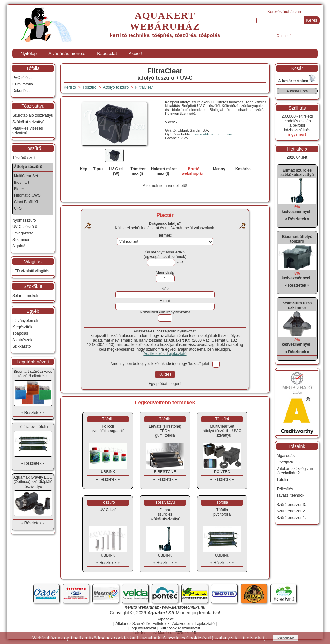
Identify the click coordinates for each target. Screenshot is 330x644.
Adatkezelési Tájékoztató (165, 354)
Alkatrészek (22, 340)
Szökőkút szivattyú (28, 122)
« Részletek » (108, 479)
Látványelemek (25, 321)
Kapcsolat (107, 54)
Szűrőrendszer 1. (291, 518)
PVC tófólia (22, 78)
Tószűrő (33, 148)
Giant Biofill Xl (26, 202)
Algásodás (286, 456)
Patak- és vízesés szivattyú (28, 131)
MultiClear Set (26, 176)
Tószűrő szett (24, 158)
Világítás (33, 262)
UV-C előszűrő (25, 227)
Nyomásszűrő (24, 220)
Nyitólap (29, 54)
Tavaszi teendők (290, 495)
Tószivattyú (33, 106)
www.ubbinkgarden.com (214, 134)
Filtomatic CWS (27, 195)
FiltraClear (144, 87)
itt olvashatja (255, 638)
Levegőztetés (288, 462)
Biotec (19, 189)
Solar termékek (25, 296)
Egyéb (33, 311)
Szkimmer (21, 240)
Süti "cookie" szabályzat (180, 628)
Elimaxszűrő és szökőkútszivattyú (165, 514)
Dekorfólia (21, 91)
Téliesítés (285, 489)
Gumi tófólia (23, 84)
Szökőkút (33, 286)
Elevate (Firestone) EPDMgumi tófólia (165, 431)
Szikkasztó (21, 346)
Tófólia (33, 68)
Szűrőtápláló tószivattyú (33, 115)
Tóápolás (20, 333)
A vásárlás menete (67, 54)
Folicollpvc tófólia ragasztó (108, 429)
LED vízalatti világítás (31, 271)
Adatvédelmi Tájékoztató (194, 624)
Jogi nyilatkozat (143, 628)
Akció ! (135, 54)
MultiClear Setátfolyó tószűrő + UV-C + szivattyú (222, 431)
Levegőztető (23, 233)
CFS (18, 208)
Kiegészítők (22, 327)
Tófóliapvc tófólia (222, 512)
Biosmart (21, 183)
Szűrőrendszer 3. (291, 505)
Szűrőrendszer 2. (291, 511)
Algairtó (19, 246)
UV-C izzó (108, 510)
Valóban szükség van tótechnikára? (295, 471)
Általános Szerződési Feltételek (142, 624)
